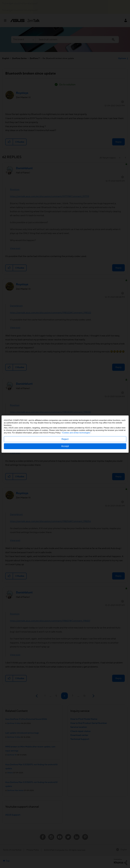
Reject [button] (65, 439)
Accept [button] (65, 446)
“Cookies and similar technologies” (76, 433)
